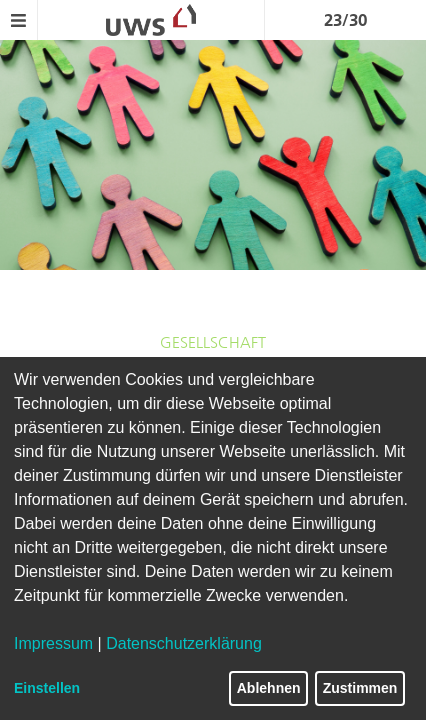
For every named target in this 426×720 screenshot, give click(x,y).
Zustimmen (360, 688)
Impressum (53, 643)
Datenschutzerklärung (184, 643)
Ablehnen (269, 688)
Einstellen (47, 688)
